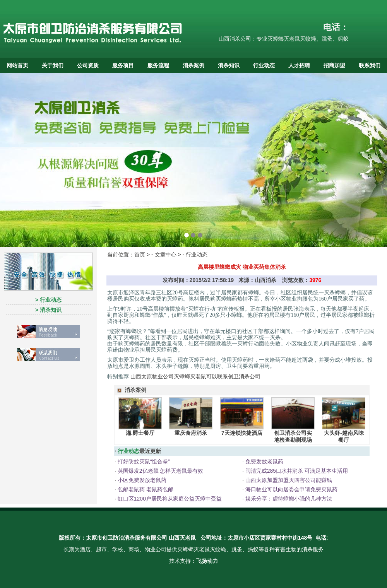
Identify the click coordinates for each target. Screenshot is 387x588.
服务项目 (123, 65)
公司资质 (88, 65)
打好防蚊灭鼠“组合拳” (143, 462)
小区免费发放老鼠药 (141, 480)
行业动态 (264, 65)
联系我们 (370, 65)
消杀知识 (229, 65)
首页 (140, 255)
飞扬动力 (207, 561)
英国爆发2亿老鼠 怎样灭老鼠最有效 (160, 471)
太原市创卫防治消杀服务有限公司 (127, 538)
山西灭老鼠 (182, 538)
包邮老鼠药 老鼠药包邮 (145, 489)
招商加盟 (334, 65)
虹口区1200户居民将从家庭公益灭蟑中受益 (169, 499)
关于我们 (53, 65)
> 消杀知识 (48, 310)
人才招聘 (299, 65)
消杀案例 (193, 65)
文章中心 (166, 255)
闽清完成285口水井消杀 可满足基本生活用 (296, 471)
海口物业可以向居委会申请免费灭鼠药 (291, 489)
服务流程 (158, 65)
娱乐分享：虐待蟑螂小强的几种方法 (288, 499)
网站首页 (17, 65)
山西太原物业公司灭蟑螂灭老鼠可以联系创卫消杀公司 (195, 376)
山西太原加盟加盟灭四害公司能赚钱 (288, 480)
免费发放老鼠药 (264, 462)
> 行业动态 (48, 300)
